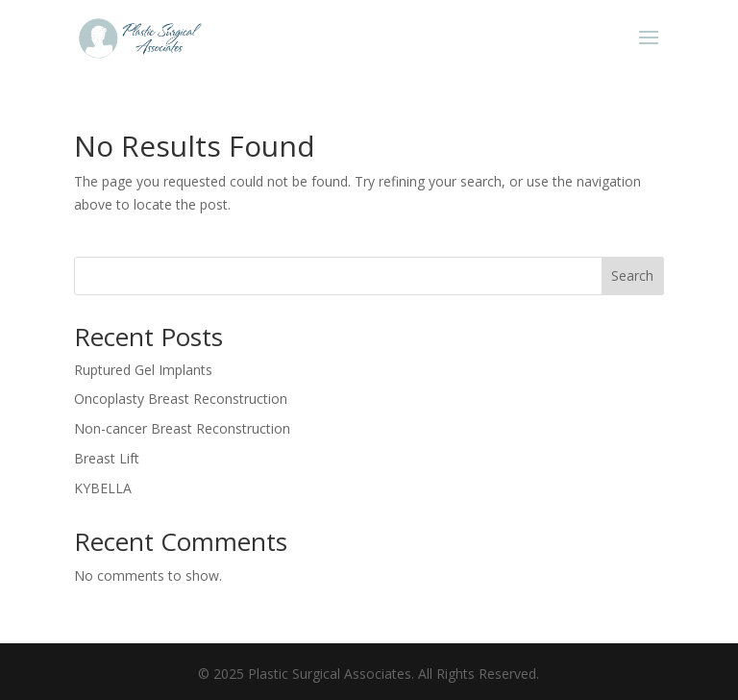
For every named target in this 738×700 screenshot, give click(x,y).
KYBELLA (103, 488)
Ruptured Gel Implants (143, 370)
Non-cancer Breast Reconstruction (182, 428)
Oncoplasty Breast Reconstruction (181, 399)
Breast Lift (107, 458)
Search (632, 275)
